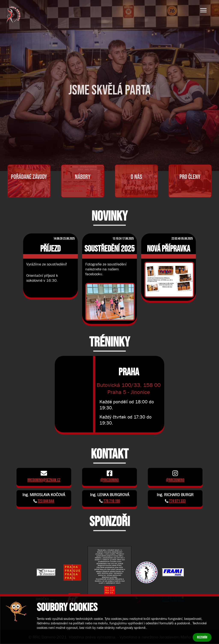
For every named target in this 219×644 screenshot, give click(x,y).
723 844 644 (46, 501)
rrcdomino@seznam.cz (44, 480)
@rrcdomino (109, 480)
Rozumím (202, 637)
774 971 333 (177, 501)
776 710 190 (112, 501)
